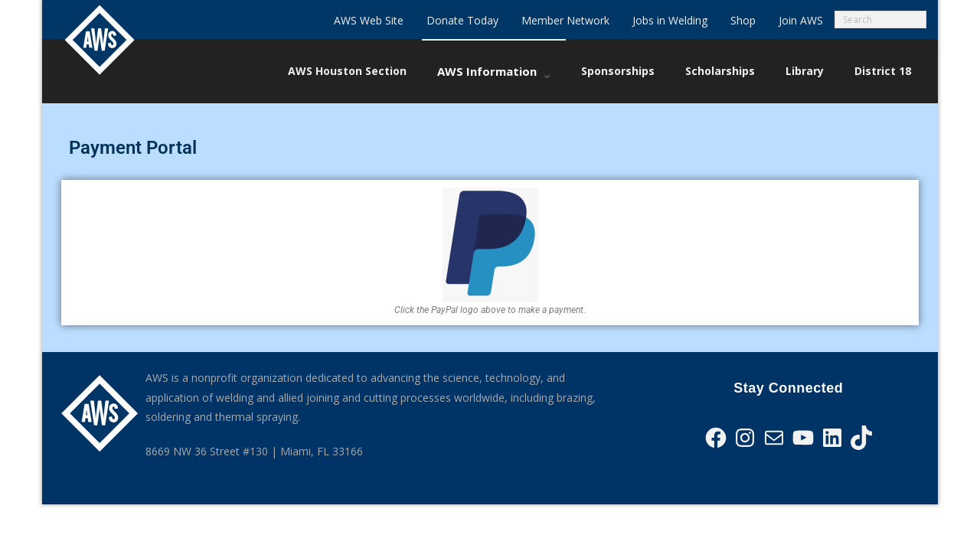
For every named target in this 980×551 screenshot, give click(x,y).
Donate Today (462, 20)
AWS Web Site (369, 20)
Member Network (565, 20)
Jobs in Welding (670, 20)
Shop (743, 20)
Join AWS (801, 20)
